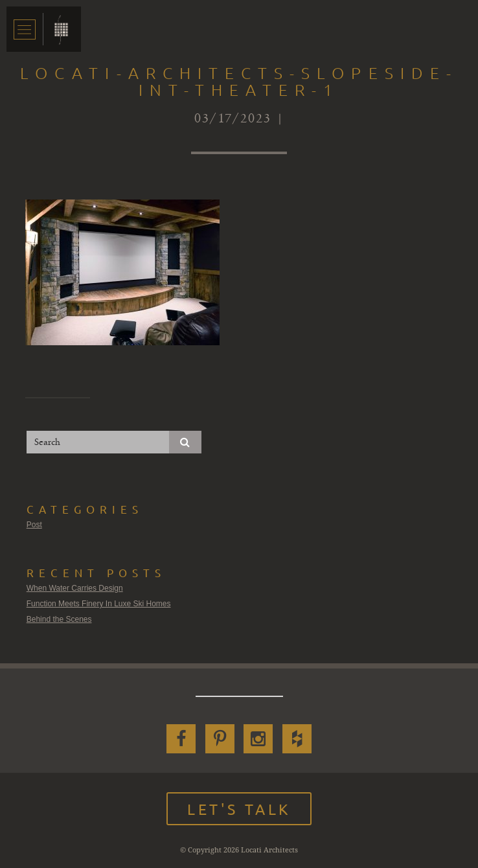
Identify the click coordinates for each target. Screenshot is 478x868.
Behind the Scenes (59, 619)
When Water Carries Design (75, 588)
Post (34, 525)
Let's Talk (239, 809)
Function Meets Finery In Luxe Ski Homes (99, 604)
